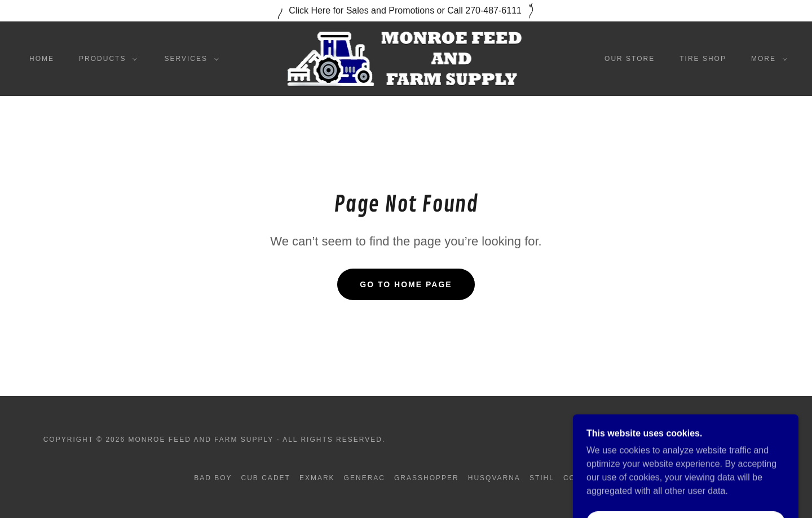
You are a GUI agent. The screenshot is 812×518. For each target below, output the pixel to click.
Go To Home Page (406, 284)
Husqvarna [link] (494, 478)
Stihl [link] (542, 478)
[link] (406, 58)
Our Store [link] (630, 59)
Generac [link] (365, 478)
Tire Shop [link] (703, 59)
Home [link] (42, 59)
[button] (106, 59)
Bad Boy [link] (213, 478)
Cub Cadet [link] (266, 478)
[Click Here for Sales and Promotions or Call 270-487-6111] (406, 11)
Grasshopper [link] (427, 478)
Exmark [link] (317, 478)
